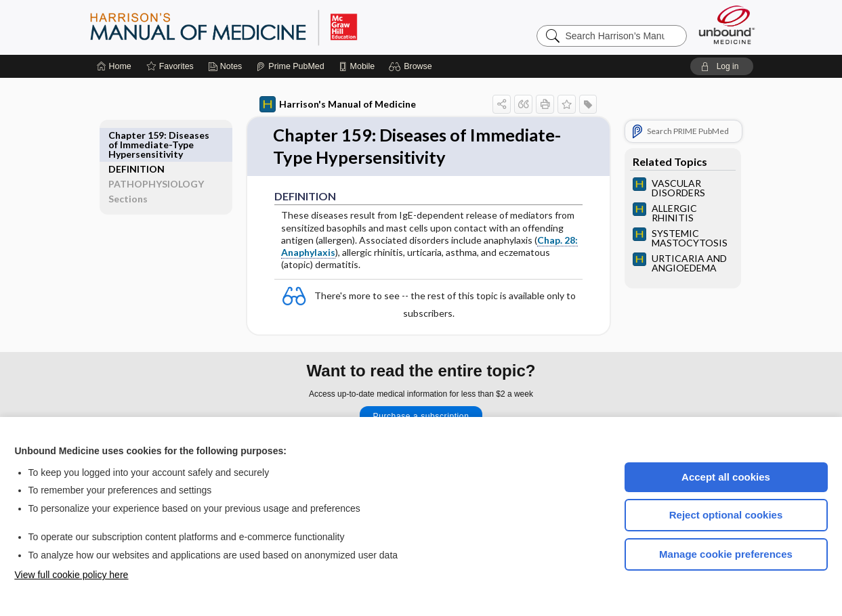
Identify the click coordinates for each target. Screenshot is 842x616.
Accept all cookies (726, 477)
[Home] (114, 66)
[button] (412, 66)
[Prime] (290, 66)
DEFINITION (144, 135)
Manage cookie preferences (726, 554)
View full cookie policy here (72, 575)
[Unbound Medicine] (727, 25)
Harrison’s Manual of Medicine (259, 27)
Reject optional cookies (726, 515)
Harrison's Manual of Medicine (330, 104)
